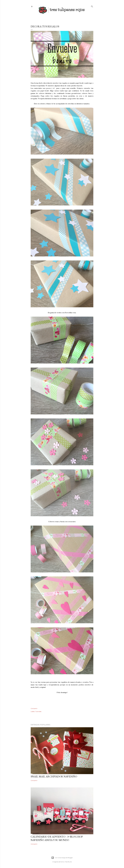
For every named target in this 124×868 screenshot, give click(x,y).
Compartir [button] (34, 708)
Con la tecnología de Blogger (62, 858)
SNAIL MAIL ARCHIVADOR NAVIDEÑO (54, 776)
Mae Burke (68, 862)
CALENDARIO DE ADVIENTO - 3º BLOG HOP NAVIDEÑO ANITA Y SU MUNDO (57, 838)
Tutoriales (38, 711)
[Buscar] (92, 6)
